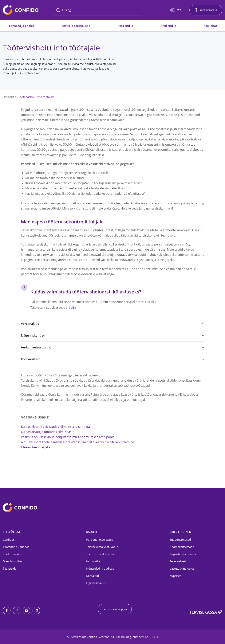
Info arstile (93, 561)
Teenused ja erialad (21, 26)
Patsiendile (125, 26)
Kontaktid (93, 576)
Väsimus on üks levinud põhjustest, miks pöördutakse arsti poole (68, 437)
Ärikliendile (168, 26)
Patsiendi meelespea (100, 540)
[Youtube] (26, 611)
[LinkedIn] (36, 611)
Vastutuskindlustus (182, 568)
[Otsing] (97, 10)
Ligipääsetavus (96, 583)
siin (73, 308)
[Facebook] (7, 611)
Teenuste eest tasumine (102, 554)
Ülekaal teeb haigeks (36, 447)
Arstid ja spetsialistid (76, 26)
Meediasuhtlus (12, 561)
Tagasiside (10, 568)
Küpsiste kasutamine (183, 554)
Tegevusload (178, 561)
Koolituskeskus (13, 554)
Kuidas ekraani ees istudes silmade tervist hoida (55, 427)
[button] (176, 10)
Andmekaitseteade (182, 547)
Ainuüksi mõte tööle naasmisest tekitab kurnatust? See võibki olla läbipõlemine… (79, 442)
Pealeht (9, 97)
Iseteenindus (208, 10)
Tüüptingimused (180, 540)
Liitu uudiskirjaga (115, 609)
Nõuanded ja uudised (100, 568)
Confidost (9, 540)
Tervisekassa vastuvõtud (102, 547)
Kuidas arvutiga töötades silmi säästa (48, 432)
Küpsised (176, 576)
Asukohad (211, 26)
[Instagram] (17, 611)
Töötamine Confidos (16, 547)
